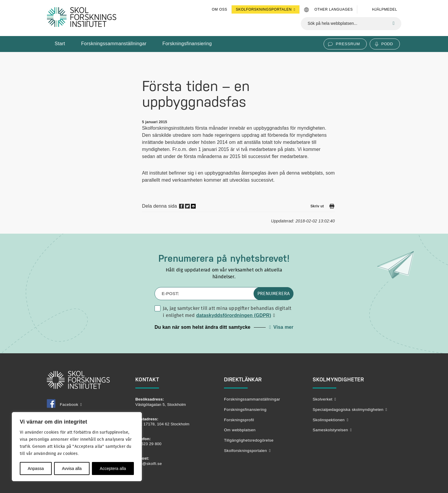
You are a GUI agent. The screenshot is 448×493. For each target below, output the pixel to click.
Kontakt (147, 379)
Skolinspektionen (329, 420)
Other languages (334, 9)
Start (60, 44)
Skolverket (323, 399)
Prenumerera (273, 294)
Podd (387, 44)
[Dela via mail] (194, 208)
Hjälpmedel (385, 9)
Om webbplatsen (240, 430)
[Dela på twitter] (187, 208)
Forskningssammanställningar (114, 44)
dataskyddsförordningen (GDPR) (234, 315)
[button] (224, 327)
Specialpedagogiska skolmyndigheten (348, 410)
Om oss (220, 9)
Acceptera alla (113, 468)
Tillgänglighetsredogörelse (249, 440)
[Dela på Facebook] (181, 208)
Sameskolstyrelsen (330, 430)
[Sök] (394, 23)
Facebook (63, 405)
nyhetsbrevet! (260, 258)
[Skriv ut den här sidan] (332, 207)
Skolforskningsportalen (264, 9)
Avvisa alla (72, 468)
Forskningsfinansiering (187, 44)
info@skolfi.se (149, 464)
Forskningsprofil (239, 420)
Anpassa (36, 468)
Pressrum (348, 44)
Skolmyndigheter (338, 379)
